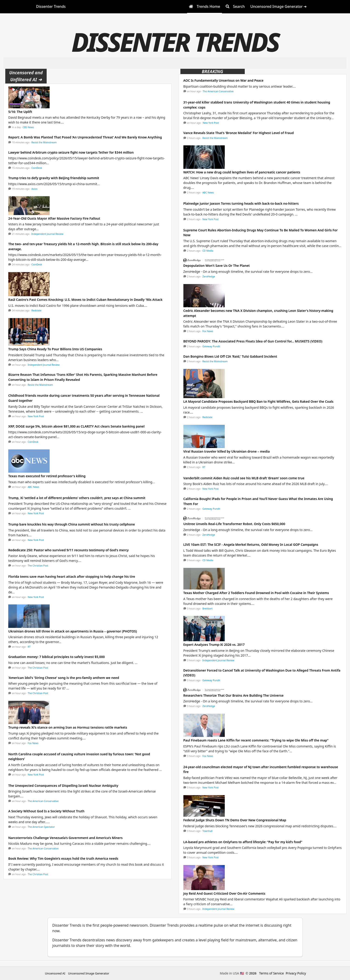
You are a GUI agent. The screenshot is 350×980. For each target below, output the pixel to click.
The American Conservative (43, 801)
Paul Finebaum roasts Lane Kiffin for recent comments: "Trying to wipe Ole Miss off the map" (256, 740)
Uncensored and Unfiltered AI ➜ (26, 76)
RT (29, 647)
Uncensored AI (55, 973)
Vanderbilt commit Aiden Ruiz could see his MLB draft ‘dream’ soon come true (244, 478)
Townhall (208, 831)
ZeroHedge (209, 276)
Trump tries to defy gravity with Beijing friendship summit (54, 178)
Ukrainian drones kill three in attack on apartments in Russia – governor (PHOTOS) (73, 631)
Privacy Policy (296, 973)
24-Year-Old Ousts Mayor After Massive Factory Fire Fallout (54, 218)
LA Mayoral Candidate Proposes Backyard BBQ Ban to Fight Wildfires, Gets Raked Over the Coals (258, 401)
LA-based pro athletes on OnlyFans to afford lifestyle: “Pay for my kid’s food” (243, 842)
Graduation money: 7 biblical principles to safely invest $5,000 (57, 657)
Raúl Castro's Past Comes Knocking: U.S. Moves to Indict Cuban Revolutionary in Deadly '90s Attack (85, 300)
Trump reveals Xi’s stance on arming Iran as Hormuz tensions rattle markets (68, 727)
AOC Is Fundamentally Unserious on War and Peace (223, 80)
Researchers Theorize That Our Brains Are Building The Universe (233, 695)
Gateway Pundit (211, 346)
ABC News (34, 487)
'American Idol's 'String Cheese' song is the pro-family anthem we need (64, 678)
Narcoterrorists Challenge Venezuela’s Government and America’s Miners (65, 838)
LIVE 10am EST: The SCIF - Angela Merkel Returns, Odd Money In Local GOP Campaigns (251, 545)
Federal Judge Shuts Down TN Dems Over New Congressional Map (235, 820)
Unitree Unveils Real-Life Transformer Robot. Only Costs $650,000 (234, 524)
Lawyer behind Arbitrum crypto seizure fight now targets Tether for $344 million (71, 152)
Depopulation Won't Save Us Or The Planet (217, 266)
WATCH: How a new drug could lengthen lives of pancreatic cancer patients (242, 172)
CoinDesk (37, 168)
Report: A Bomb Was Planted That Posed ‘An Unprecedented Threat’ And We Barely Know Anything (85, 137)
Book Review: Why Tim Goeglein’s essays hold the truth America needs (63, 858)
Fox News (33, 743)
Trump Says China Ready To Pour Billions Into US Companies (55, 349)
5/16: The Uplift (20, 112)
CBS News (28, 127)
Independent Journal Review (47, 234)
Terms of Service (272, 973)
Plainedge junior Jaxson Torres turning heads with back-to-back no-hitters (241, 203)
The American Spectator (41, 827)
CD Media (208, 251)
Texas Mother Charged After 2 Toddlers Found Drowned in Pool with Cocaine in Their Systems (256, 593)
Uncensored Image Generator (89, 973)
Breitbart (208, 609)
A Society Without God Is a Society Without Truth (46, 811)
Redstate (36, 310)
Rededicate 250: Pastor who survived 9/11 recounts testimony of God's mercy (68, 550)
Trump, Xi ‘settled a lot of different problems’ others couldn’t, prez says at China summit (77, 498)
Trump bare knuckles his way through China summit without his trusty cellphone (72, 524)
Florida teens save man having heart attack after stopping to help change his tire (72, 576)
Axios (34, 189)
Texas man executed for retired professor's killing (47, 476)
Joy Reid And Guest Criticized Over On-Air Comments (224, 893)
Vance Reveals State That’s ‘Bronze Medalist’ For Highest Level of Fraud (239, 133)
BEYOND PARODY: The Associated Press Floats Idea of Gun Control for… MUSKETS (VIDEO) (253, 341)
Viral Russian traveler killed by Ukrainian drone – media (227, 451)
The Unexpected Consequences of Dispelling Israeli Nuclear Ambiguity (63, 786)
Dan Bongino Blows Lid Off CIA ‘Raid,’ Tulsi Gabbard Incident (230, 356)
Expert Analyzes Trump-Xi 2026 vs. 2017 (214, 645)
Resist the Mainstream (44, 142)
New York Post (36, 416)
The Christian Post (38, 566)
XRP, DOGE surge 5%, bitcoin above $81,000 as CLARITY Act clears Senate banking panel (76, 426)
